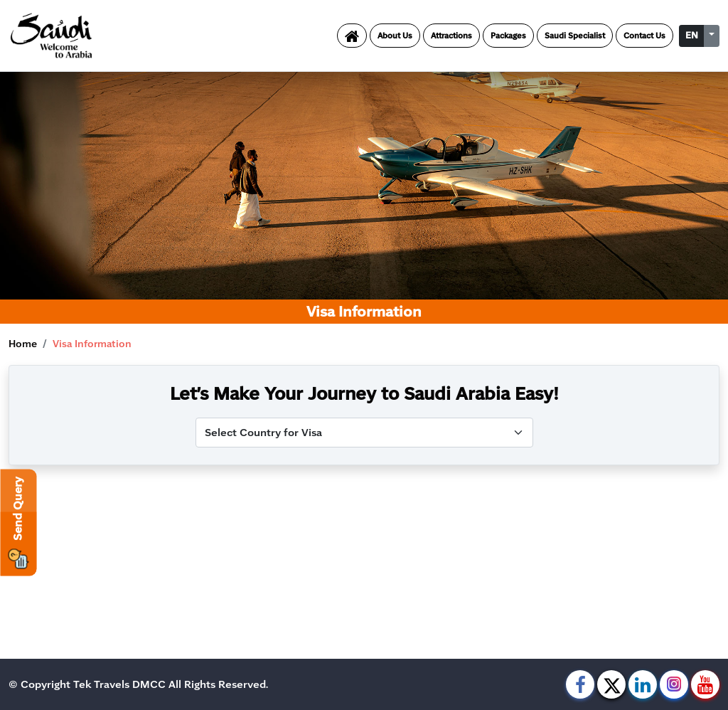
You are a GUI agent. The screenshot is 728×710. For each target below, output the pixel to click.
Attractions (451, 36)
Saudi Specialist (575, 36)
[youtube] (705, 684)
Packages (508, 36)
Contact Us (644, 36)
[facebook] (580, 684)
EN (692, 36)
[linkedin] (643, 684)
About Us (395, 36)
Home (23, 344)
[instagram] (674, 684)
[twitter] (611, 684)
